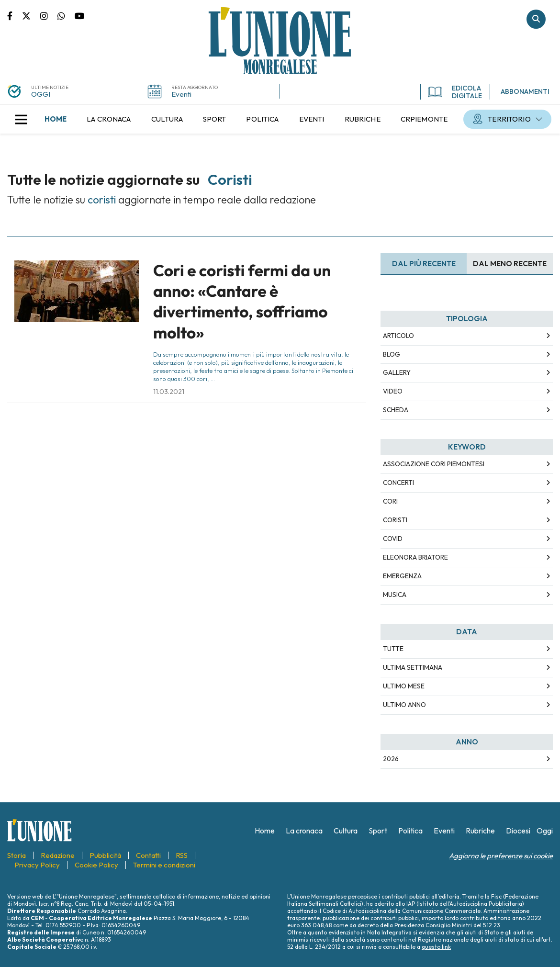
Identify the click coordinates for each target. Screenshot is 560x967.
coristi (395, 520)
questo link (436, 947)
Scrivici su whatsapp (66, 15)
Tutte (393, 649)
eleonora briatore (415, 557)
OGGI (41, 94)
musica (395, 595)
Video (393, 391)
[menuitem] (56, 119)
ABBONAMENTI (525, 91)
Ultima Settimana (413, 667)
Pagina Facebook (15, 15)
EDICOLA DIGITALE (455, 92)
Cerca (536, 19)
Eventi (181, 94)
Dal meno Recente (510, 264)
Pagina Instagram (49, 15)
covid (393, 539)
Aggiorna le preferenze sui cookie (501, 856)
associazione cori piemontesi (434, 464)
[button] (21, 119)
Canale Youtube (79, 15)
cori (390, 501)
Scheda (396, 410)
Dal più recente (424, 264)
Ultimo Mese (404, 686)
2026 (391, 759)
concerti (398, 483)
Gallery (397, 372)
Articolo (398, 336)
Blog (392, 354)
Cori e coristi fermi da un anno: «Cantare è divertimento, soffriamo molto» (242, 302)
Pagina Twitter (31, 15)
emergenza (402, 576)
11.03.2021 (169, 392)
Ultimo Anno (404, 705)
